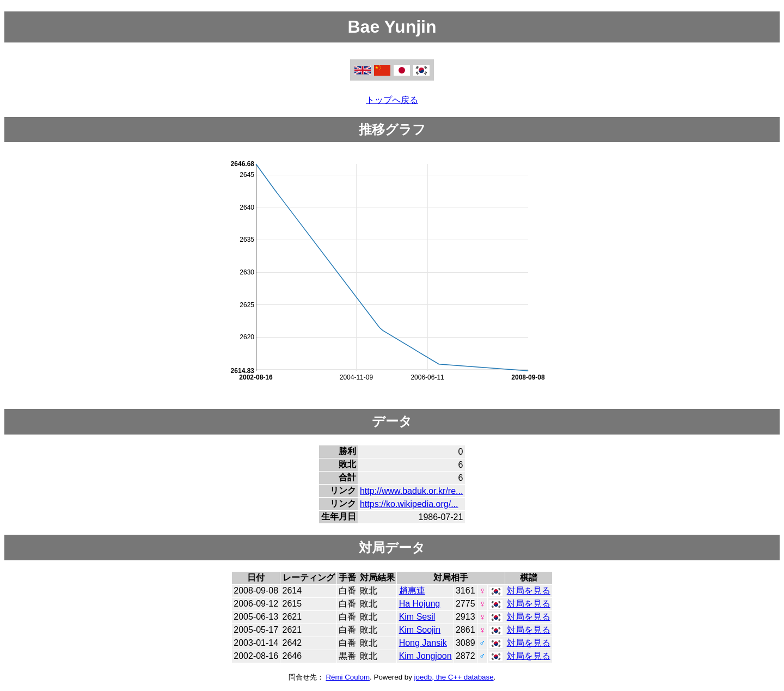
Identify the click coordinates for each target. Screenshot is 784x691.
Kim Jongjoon (425, 656)
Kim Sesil (417, 617)
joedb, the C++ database (454, 677)
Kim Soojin (420, 630)
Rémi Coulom (348, 677)
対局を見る (529, 591)
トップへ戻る (392, 100)
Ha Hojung (420, 604)
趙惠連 (412, 591)
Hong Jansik (423, 643)
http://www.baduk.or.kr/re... (411, 491)
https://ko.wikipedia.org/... (409, 504)
